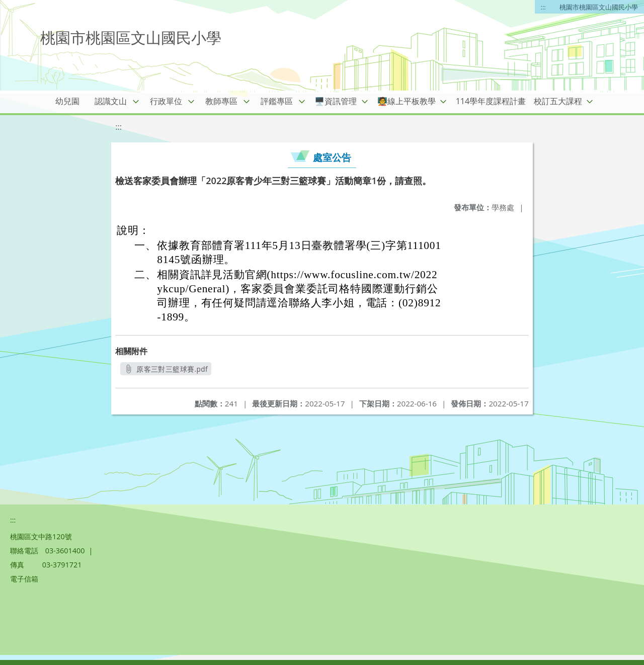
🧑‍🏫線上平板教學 (407, 101)
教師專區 (221, 101)
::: (543, 7)
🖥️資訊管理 (336, 101)
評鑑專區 (277, 101)
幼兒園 (67, 101)
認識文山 (111, 101)
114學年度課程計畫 (491, 101)
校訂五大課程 (558, 101)
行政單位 (166, 101)
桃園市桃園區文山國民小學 (599, 7)
